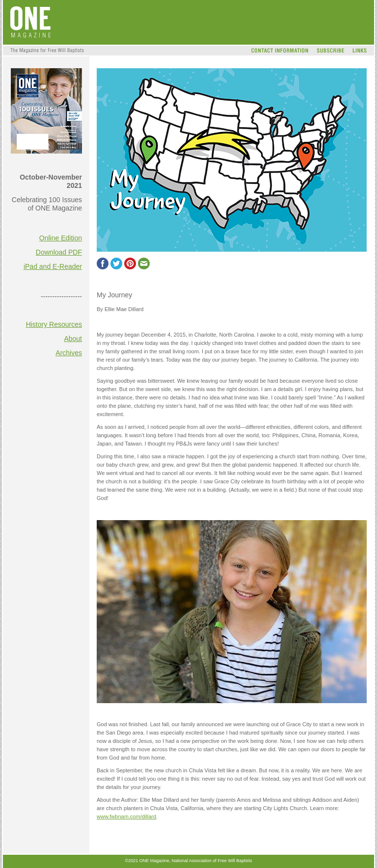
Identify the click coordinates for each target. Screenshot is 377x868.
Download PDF (59, 252)
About (73, 339)
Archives (69, 353)
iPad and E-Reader (53, 266)
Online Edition (61, 238)
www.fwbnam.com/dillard (126, 816)
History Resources (54, 324)
